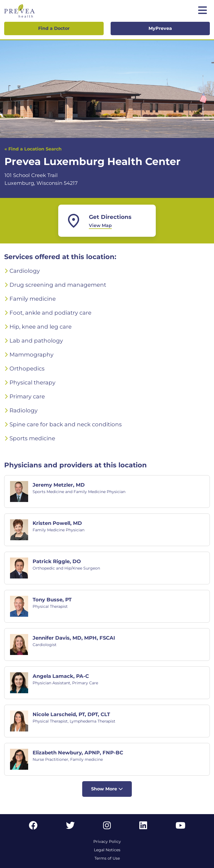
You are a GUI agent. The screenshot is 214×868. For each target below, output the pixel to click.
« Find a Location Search (33, 149)
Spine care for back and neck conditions (66, 424)
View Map (100, 225)
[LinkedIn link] (143, 827)
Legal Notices (107, 850)
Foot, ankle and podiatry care (50, 313)
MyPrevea (160, 28)
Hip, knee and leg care (41, 327)
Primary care (27, 396)
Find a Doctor (54, 28)
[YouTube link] (180, 827)
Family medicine (33, 299)
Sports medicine (32, 438)
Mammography (31, 355)
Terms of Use (107, 858)
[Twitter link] (70, 827)
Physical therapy (32, 382)
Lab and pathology (36, 341)
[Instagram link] (107, 827)
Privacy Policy (107, 841)
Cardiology (25, 271)
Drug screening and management (58, 285)
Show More (107, 789)
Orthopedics (27, 369)
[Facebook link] (33, 827)
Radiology (24, 410)
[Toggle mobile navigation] (203, 11)
